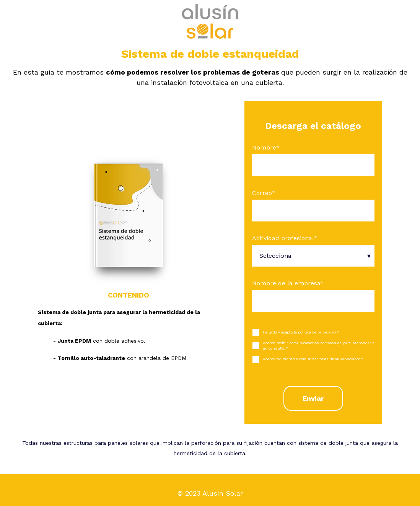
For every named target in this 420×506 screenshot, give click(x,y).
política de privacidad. (317, 332)
